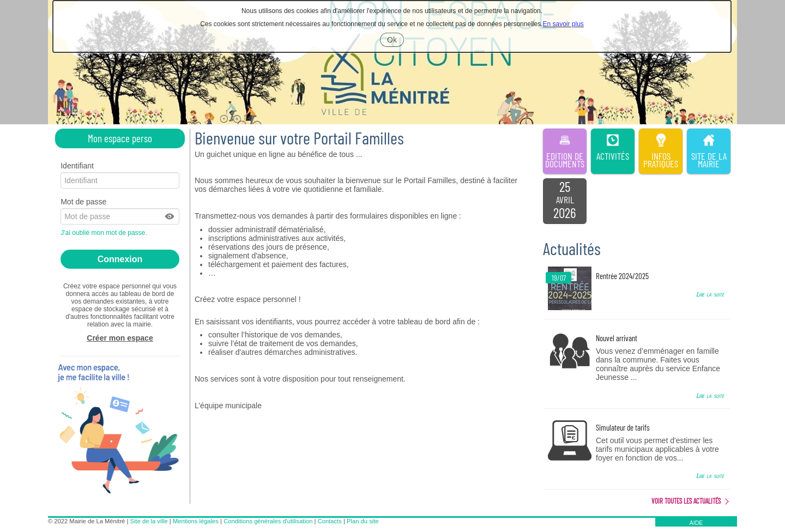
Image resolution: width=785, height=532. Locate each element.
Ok (395, 41)
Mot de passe (83, 202)
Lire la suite (710, 294)
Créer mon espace (120, 338)
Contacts (330, 521)
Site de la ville (149, 521)
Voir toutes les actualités (686, 501)
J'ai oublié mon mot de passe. (105, 233)
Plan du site (363, 521)
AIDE (696, 523)
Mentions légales (196, 521)
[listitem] (565, 201)
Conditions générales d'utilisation (268, 521)
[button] (170, 216)
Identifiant (77, 166)
